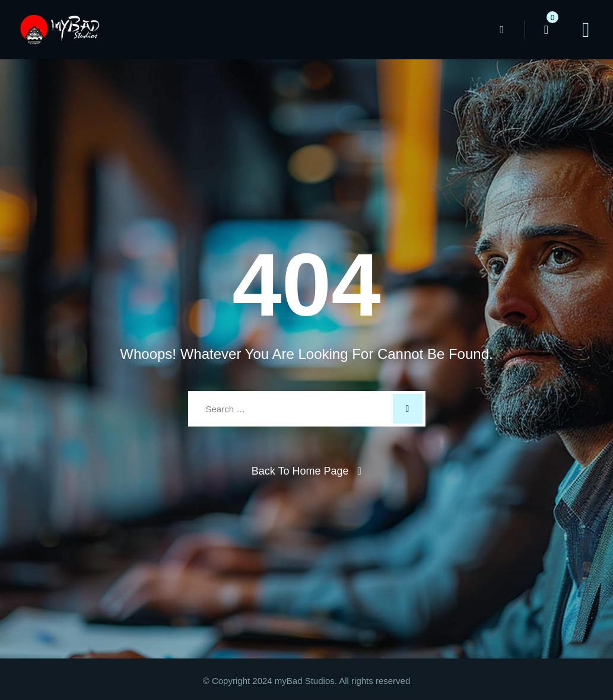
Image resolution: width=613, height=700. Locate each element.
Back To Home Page (300, 471)
